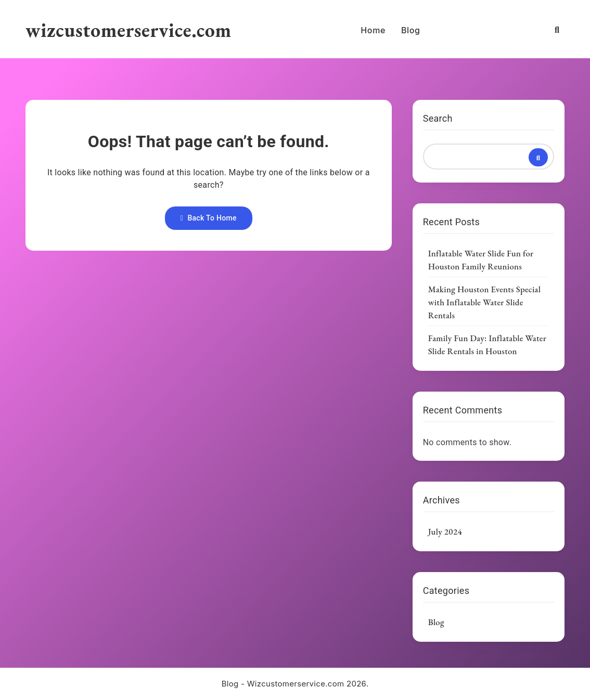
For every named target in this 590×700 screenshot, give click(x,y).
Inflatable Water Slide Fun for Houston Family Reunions (481, 260)
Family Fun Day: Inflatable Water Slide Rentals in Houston (487, 345)
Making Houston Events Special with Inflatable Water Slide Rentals (485, 302)
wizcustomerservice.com (129, 30)
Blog (411, 30)
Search (438, 118)
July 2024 (445, 532)
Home (373, 30)
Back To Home (209, 218)
